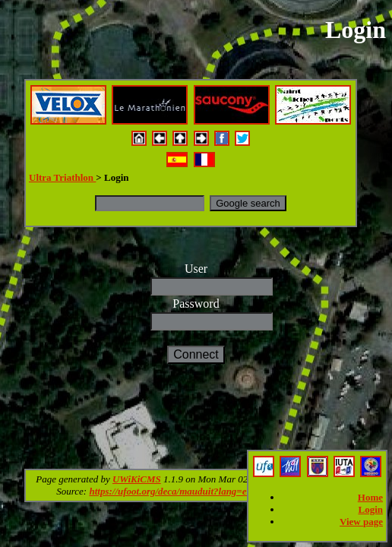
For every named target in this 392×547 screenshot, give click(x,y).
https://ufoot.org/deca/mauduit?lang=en (170, 491)
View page (361, 522)
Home (370, 497)
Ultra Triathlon (62, 177)
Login (370, 509)
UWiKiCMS (137, 479)
